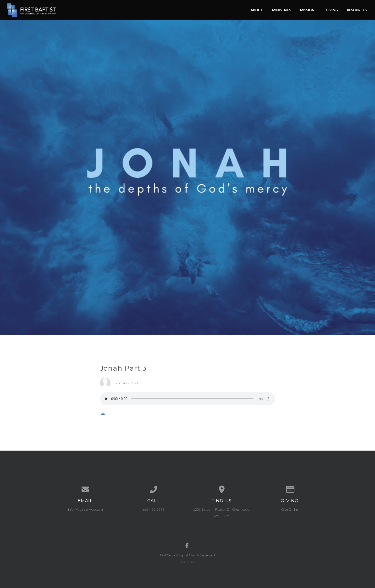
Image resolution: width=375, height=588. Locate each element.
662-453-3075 (154, 509)
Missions (308, 10)
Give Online (290, 509)
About (257, 10)
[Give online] (290, 490)
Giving (332, 10)
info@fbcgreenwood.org (85, 509)
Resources (357, 10)
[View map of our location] (222, 490)
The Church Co (188, 562)
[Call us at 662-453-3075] (153, 490)
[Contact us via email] (85, 490)
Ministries (282, 10)
